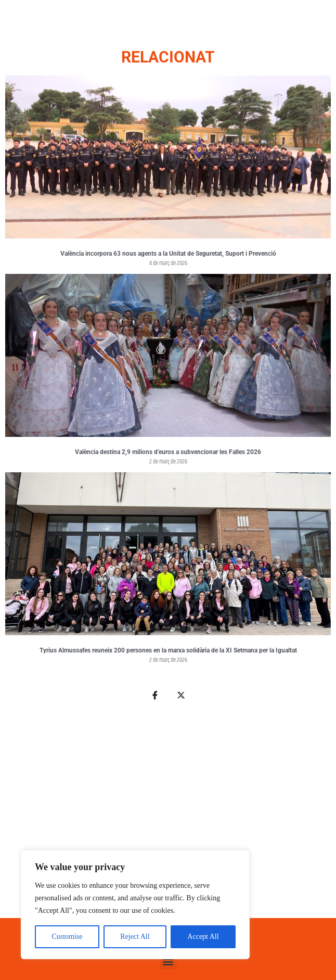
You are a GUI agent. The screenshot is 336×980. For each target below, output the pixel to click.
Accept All (203, 937)
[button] (168, 961)
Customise (67, 937)
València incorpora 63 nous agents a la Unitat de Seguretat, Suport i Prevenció (168, 254)
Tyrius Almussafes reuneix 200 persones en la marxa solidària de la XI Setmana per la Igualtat (168, 650)
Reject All (135, 937)
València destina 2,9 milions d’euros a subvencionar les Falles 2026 (168, 452)
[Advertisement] (168, 815)
